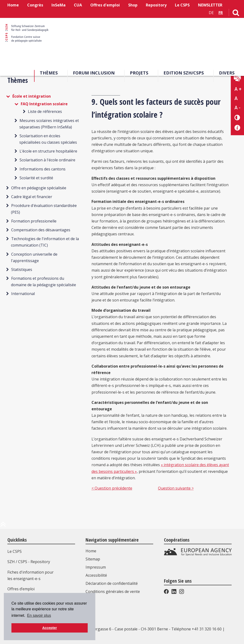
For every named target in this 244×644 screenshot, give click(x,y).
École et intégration (32, 96)
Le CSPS (182, 5)
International (23, 294)
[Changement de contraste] (237, 117)
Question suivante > (176, 488)
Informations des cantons (43, 169)
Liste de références (45, 111)
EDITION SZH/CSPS (184, 74)
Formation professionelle (34, 221)
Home (13, 5)
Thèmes (49, 74)
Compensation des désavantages (41, 230)
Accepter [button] (50, 628)
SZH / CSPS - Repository (29, 562)
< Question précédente (112, 488)
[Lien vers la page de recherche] (236, 14)
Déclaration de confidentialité (113, 583)
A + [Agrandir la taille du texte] (238, 89)
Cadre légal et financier (32, 197)
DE (211, 13)
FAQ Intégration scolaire (44, 104)
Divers (227, 74)
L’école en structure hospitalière (48, 151)
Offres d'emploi (105, 5)
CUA (78, 5)
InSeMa (58, 5)
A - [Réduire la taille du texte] (237, 108)
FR (221, 13)
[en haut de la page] (3, 526)
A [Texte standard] (236, 98)
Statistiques (22, 269)
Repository (156, 5)
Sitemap (94, 559)
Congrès (35, 5)
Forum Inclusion (94, 74)
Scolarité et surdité (36, 178)
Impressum (97, 567)
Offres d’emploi (21, 589)
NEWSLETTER (210, 5)
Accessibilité (97, 575)
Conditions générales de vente (114, 591)
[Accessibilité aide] (237, 128)
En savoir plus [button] (39, 615)
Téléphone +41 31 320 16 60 (196, 629)
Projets (139, 74)
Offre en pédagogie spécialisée (39, 188)
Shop (133, 5)
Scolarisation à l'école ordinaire (47, 160)
